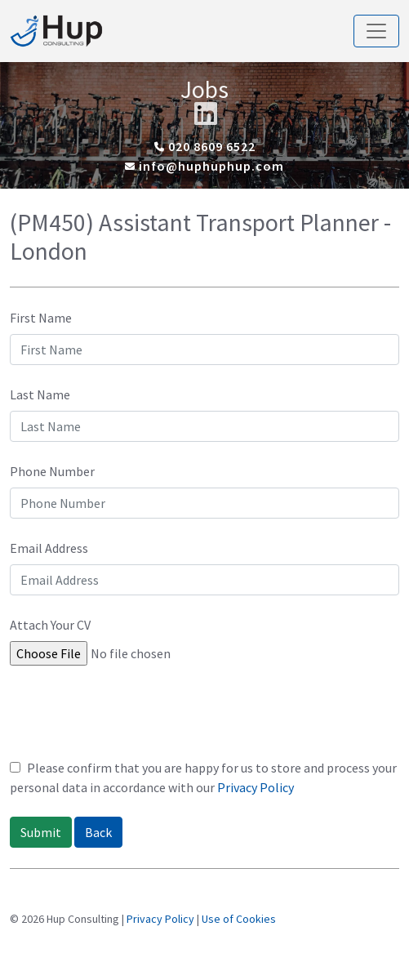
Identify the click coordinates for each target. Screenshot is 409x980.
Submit (41, 832)
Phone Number (52, 471)
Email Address (49, 548)
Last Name (40, 394)
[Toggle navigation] (376, 31)
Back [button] (98, 832)
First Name (41, 318)
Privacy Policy (256, 787)
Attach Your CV (50, 625)
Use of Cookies (239, 919)
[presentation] (134, 718)
